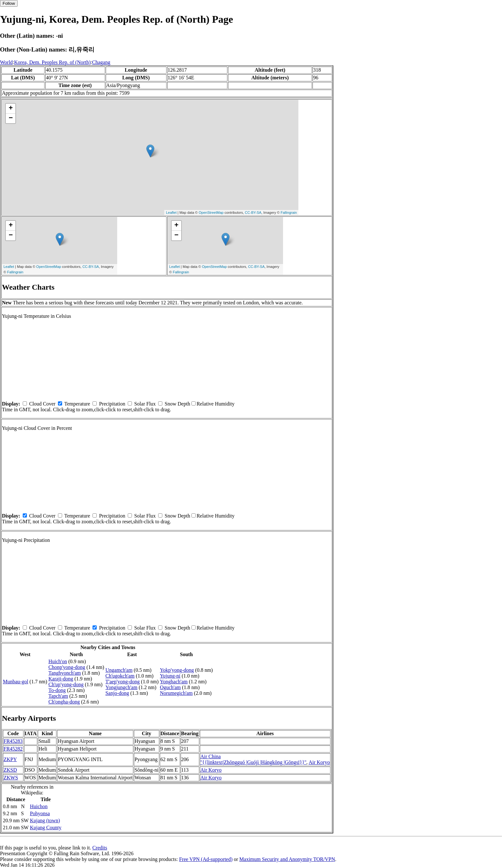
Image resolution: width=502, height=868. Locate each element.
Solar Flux (145, 404)
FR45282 (13, 749)
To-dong (57, 690)
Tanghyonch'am (65, 673)
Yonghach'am (174, 682)
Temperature (77, 404)
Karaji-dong (61, 679)
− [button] (11, 118)
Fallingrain (289, 213)
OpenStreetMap (211, 213)
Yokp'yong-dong (177, 670)
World (6, 62)
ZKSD (10, 770)
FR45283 (13, 741)
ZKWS (11, 778)
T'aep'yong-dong (122, 682)
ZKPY (10, 759)
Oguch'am (170, 687)
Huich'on (58, 661)
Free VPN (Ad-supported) (206, 859)
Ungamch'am (119, 670)
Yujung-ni (170, 676)
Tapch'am (58, 696)
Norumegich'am (176, 693)
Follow (9, 3)
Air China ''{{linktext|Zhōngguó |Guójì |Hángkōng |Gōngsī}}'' (253, 759)
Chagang (101, 62)
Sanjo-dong (117, 693)
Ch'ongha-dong (64, 702)
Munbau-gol (16, 682)
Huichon (39, 806)
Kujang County (45, 828)
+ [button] (11, 108)
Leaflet (171, 213)
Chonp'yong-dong (67, 667)
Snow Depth (177, 404)
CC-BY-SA (253, 213)
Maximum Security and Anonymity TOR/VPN (287, 859)
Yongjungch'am (121, 687)
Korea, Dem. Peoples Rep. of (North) (52, 62)
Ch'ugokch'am (120, 676)
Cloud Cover (42, 404)
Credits (100, 848)
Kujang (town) (45, 820)
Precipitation (112, 404)
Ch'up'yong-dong (66, 684)
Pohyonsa (40, 813)
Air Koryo (319, 762)
